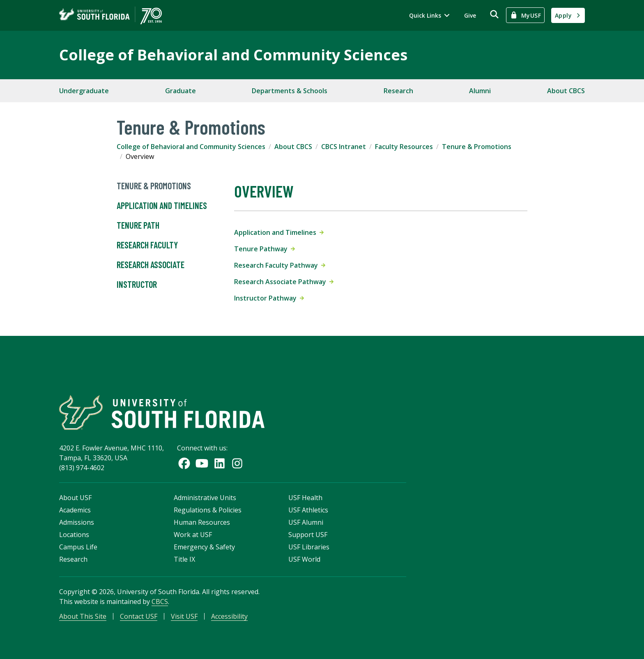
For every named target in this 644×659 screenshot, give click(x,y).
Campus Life (78, 547)
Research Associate (151, 265)
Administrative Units (205, 498)
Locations (74, 535)
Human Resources (202, 522)
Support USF (308, 535)
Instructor (137, 285)
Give (470, 15)
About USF (75, 498)
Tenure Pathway (264, 249)
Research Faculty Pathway (280, 265)
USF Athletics (308, 510)
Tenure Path (138, 225)
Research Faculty (147, 245)
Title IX (184, 559)
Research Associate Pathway (284, 282)
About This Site (83, 616)
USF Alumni (306, 522)
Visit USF (184, 616)
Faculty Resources (404, 147)
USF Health (305, 498)
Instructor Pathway (269, 298)
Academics (75, 510)
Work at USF (193, 535)
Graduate (181, 91)
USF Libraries (309, 547)
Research (398, 91)
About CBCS (566, 91)
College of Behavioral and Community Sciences (233, 55)
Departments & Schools (290, 91)
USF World (304, 559)
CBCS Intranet (344, 147)
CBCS (160, 602)
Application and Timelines (162, 206)
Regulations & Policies (208, 510)
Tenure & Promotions (477, 147)
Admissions (77, 522)
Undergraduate (84, 91)
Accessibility (229, 616)
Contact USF (139, 616)
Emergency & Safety (204, 547)
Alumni (480, 91)
